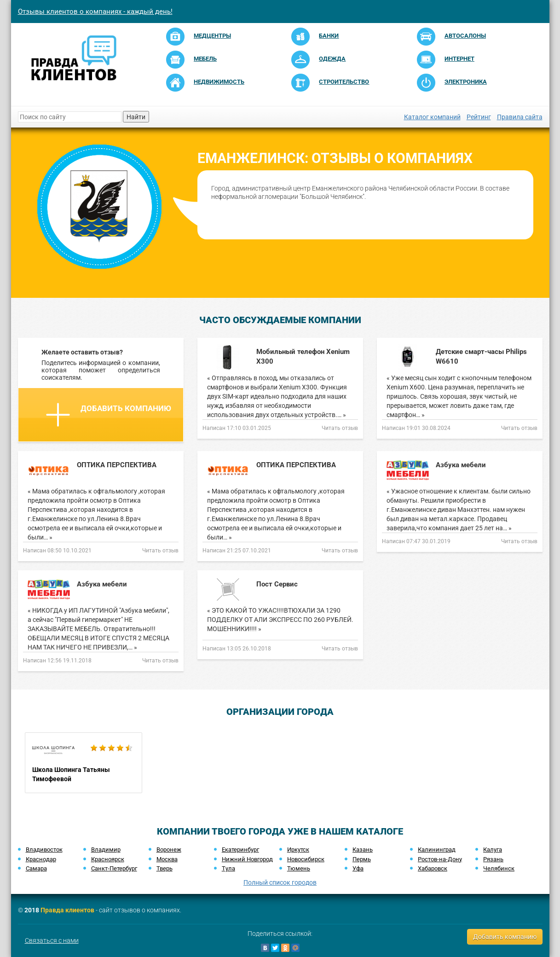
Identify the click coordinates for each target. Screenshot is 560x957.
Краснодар (41, 859)
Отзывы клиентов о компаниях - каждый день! (95, 12)
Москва (167, 859)
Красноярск (108, 859)
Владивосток (44, 850)
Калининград (437, 850)
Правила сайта (520, 117)
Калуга (493, 850)
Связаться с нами (52, 940)
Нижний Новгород (247, 859)
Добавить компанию (109, 415)
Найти (136, 117)
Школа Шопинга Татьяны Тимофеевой (84, 763)
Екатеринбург (240, 850)
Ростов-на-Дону (440, 859)
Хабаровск (433, 868)
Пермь (362, 859)
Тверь (165, 868)
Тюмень (299, 868)
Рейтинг (479, 117)
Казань (363, 850)
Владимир (106, 850)
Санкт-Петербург (114, 868)
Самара (36, 868)
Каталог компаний (432, 117)
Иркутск (298, 850)
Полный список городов (280, 882)
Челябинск (499, 868)
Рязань (493, 859)
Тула (228, 868)
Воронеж (169, 850)
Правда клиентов (67, 910)
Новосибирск (306, 859)
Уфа (358, 868)
